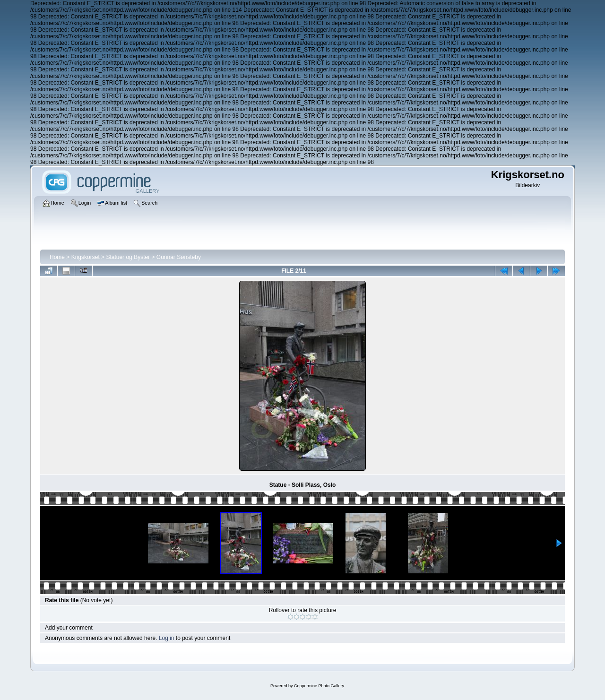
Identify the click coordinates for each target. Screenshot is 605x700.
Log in (167, 638)
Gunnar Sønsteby (179, 257)
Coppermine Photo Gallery (319, 686)
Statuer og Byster (128, 257)
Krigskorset (86, 257)
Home (57, 257)
